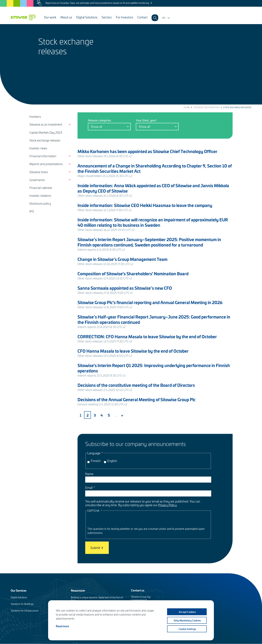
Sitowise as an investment (46, 124)
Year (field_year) (146, 120)
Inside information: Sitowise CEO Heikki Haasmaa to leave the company (145, 205)
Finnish (96, 461)
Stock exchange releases (45, 140)
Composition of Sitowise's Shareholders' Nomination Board (133, 274)
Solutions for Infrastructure (24, 611)
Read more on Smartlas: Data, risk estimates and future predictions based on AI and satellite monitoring (97, 3)
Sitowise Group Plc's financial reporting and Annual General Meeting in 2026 (150, 302)
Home (187, 107)
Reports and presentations (46, 164)
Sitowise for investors (207, 107)
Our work (50, 17)
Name (89, 474)
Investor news (38, 148)
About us (66, 17)
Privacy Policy (167, 505)
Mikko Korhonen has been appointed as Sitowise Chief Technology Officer (147, 151)
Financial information (43, 156)
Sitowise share (39, 172)
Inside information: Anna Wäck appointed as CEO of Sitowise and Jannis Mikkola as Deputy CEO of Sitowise (153, 188)
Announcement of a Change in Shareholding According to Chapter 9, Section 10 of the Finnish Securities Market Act (155, 168)
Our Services (19, 590)
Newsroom (78, 590)
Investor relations (40, 196)
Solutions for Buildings (22, 604)
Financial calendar (41, 188)
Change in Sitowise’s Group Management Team (122, 259)
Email (89, 488)
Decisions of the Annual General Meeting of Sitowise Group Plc (137, 399)
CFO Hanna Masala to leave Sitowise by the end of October (133, 351)
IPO (32, 211)
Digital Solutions (87, 17)
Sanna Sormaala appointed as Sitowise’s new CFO (125, 288)
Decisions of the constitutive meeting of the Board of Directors (136, 385)
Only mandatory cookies (187, 620)
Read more (62, 626)
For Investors (125, 17)
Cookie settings (187, 629)
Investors (35, 117)
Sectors (107, 17)
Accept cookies (187, 612)
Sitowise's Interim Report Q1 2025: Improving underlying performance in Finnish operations (154, 368)
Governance (37, 180)
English (112, 461)
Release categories (100, 120)
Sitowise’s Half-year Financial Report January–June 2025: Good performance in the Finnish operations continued (154, 319)
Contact (142, 17)
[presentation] (113, 520)
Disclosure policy (40, 203)
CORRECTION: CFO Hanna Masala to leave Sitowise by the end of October (147, 336)
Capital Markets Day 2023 (46, 132)
